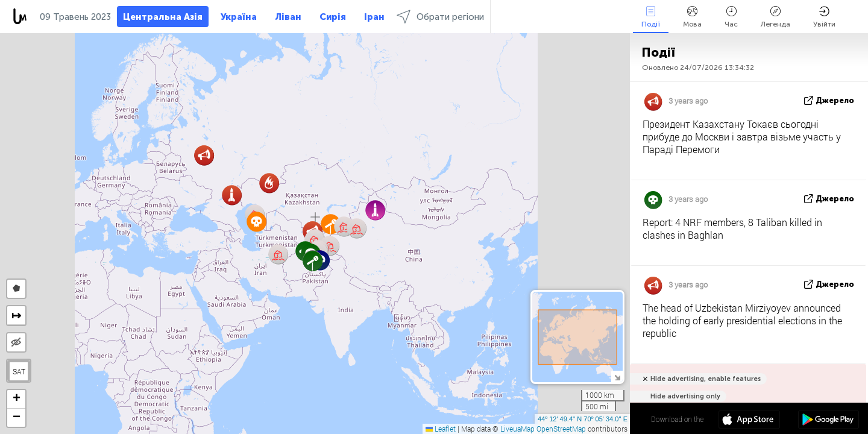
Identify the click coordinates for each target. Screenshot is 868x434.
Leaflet (441, 429)
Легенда (775, 17)
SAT (19, 371)
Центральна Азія (163, 17)
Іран (374, 17)
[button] (313, 261)
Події (651, 17)
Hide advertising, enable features (706, 379)
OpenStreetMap (561, 429)
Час (731, 17)
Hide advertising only (685, 396)
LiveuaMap (517, 429)
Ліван (288, 17)
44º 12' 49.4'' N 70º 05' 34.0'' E (583, 419)
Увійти (824, 17)
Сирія (333, 17)
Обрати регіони (440, 17)
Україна (239, 17)
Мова (692, 17)
